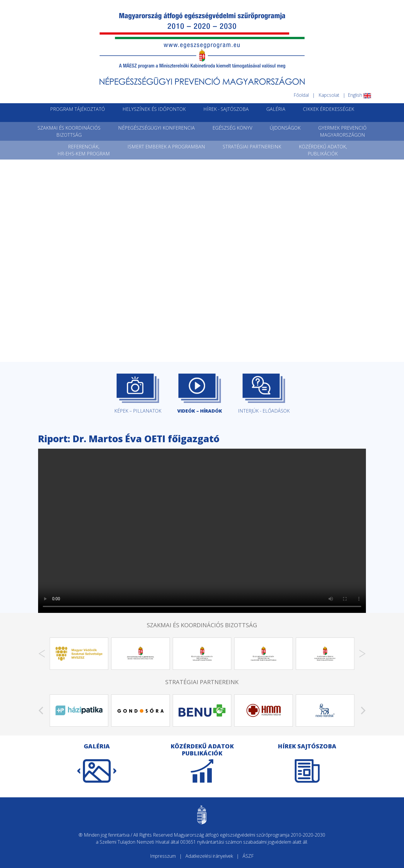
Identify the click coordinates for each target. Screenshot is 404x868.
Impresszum (163, 856)
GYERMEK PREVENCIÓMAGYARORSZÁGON (342, 131)
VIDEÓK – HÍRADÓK (200, 394)
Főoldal (301, 95)
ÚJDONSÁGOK (285, 128)
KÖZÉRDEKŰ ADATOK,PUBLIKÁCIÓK (323, 150)
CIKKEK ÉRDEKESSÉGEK (329, 109)
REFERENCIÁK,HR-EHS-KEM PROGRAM (84, 150)
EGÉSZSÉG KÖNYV (232, 128)
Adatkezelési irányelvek (209, 856)
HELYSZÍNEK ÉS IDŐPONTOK (154, 109)
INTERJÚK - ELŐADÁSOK (264, 394)
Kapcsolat (329, 95)
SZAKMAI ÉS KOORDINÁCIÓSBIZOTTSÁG (69, 131)
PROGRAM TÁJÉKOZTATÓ (77, 109)
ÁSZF (248, 856)
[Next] (362, 654)
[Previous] (42, 654)
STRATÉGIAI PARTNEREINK (252, 147)
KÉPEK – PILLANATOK (138, 394)
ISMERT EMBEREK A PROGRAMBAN (166, 147)
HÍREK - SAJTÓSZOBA (226, 109)
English (359, 95)
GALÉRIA (276, 109)
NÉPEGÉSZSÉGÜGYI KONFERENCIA (156, 128)
